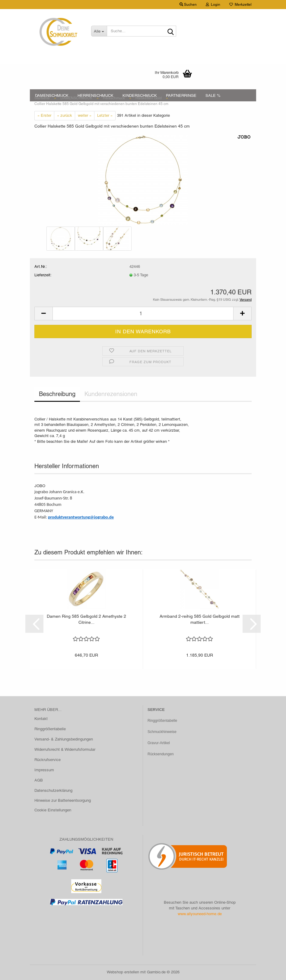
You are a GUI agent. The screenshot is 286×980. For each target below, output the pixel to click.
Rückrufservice (48, 760)
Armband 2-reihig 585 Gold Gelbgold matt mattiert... (200, 619)
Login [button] (213, 5)
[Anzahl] (143, 314)
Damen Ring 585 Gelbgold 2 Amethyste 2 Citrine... (86, 619)
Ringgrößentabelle (50, 729)
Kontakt (41, 719)
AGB (39, 780)
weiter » (85, 115)
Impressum (44, 770)
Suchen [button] (188, 5)
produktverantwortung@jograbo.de (81, 517)
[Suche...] (99, 31)
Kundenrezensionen (111, 394)
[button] (43, 314)
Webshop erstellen (123, 972)
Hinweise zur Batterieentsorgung (63, 800)
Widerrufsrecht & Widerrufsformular (65, 749)
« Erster (44, 115)
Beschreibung (57, 394)
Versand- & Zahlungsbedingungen (64, 739)
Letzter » (105, 115)
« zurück (65, 115)
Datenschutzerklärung (53, 790)
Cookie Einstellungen (53, 810)
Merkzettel (240, 5)
